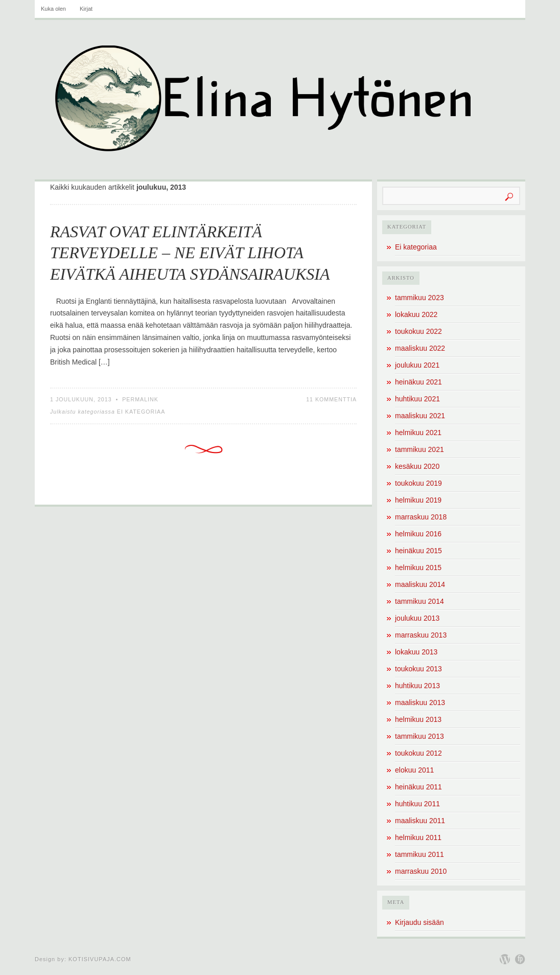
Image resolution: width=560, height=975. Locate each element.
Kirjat (86, 9)
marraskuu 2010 (421, 871)
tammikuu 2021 (419, 449)
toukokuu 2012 (418, 753)
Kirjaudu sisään (419, 922)
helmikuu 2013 (418, 719)
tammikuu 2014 (419, 601)
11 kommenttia (331, 399)
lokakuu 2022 (416, 314)
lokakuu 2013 (416, 652)
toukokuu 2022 (418, 331)
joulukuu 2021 (417, 365)
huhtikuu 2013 (417, 686)
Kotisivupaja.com (100, 959)
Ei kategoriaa (141, 412)
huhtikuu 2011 (417, 804)
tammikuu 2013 (419, 736)
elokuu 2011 (414, 770)
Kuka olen (53, 9)
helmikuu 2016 (418, 534)
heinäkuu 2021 (418, 382)
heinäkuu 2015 (418, 551)
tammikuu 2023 (419, 298)
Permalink (140, 399)
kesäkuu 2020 (417, 466)
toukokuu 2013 (418, 669)
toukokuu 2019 (418, 483)
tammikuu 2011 (419, 854)
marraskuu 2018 (421, 517)
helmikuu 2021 (418, 433)
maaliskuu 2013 (420, 702)
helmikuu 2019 (418, 500)
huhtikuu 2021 (417, 399)
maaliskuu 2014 (420, 584)
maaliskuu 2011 (420, 821)
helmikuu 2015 (418, 568)
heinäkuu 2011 (418, 787)
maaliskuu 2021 (420, 416)
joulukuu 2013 (417, 618)
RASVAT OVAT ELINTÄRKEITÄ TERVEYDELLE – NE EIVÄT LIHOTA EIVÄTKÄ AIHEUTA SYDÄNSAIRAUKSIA (190, 253)
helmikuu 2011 (418, 837)
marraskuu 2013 (421, 635)
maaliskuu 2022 (420, 348)
